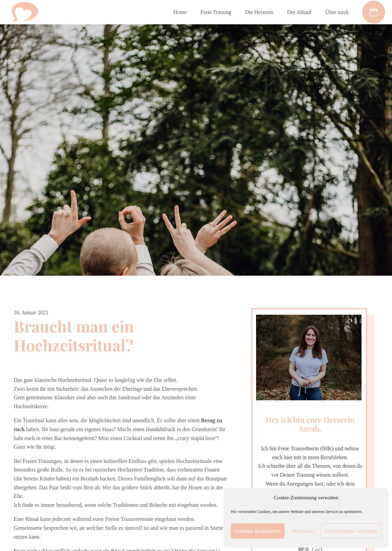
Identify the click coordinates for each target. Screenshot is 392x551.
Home (180, 12)
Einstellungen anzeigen (351, 531)
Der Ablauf (299, 12)
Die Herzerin (259, 12)
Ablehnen (302, 531)
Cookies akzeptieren (258, 531)
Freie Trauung (216, 12)
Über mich (337, 12)
